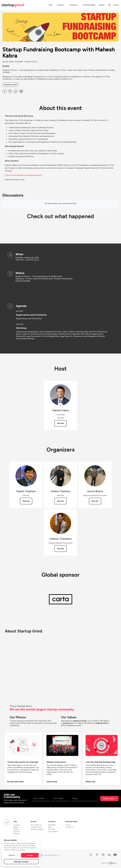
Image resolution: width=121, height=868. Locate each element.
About (102, 5)
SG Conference (36, 825)
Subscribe (108, 799)
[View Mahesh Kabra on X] (60, 406)
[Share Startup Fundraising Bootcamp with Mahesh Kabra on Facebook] (4, 91)
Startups (16, 829)
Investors (17, 825)
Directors (16, 834)
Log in (116, 5)
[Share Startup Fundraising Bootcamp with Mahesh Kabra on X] (10, 91)
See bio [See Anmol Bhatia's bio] (95, 501)
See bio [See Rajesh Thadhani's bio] (26, 501)
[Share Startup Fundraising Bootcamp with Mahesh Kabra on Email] (21, 91)
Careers (68, 825)
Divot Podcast (53, 832)
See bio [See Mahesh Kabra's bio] (61, 423)
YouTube (51, 829)
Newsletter (52, 825)
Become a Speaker (37, 829)
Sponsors (17, 832)
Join (50, 5)
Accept (30, 855)
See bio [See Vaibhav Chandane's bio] (61, 549)
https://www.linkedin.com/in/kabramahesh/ (23, 175)
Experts (16, 827)
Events (61, 5)
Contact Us (69, 827)
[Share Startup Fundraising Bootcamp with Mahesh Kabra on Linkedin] (16, 91)
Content (73, 5)
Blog (50, 827)
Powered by (109, 863)
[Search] (110, 5)
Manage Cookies (21, 862)
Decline (12, 855)
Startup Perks (89, 5)
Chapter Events (36, 827)
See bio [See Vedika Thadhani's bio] (61, 501)
